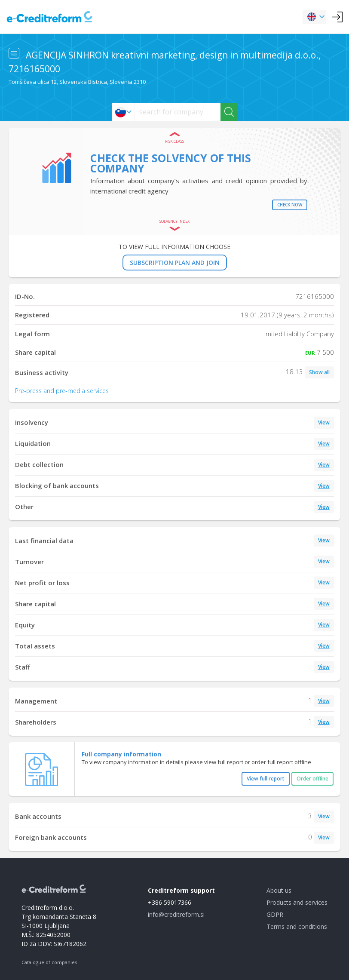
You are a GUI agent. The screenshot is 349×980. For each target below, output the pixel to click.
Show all (319, 372)
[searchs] (178, 112)
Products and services (297, 902)
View (324, 422)
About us (279, 890)
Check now (290, 205)
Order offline (312, 779)
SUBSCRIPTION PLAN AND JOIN (175, 263)
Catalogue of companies (49, 962)
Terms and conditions (297, 926)
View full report (266, 779)
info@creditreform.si (176, 914)
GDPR (275, 914)
